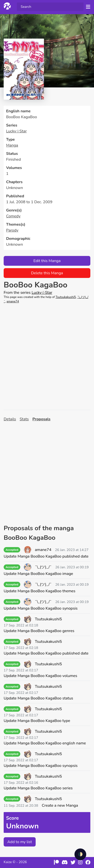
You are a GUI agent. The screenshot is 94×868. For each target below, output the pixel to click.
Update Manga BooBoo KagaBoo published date (46, 556)
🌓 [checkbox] (80, 854)
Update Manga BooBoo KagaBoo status (38, 698)
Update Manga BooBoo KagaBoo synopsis (41, 608)
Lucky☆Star (16, 131)
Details (10, 419)
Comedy (13, 216)
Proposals (42, 419)
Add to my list (20, 842)
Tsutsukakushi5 (66, 297)
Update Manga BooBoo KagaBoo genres (39, 631)
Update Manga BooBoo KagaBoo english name (45, 743)
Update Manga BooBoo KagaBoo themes (40, 591)
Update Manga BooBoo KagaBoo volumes (40, 676)
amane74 (13, 301)
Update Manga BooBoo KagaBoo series (38, 788)
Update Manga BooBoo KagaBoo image (38, 574)
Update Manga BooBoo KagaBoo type (37, 721)
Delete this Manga (47, 273)
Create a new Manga (60, 805)
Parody (12, 230)
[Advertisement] (47, 357)
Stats (24, 419)
